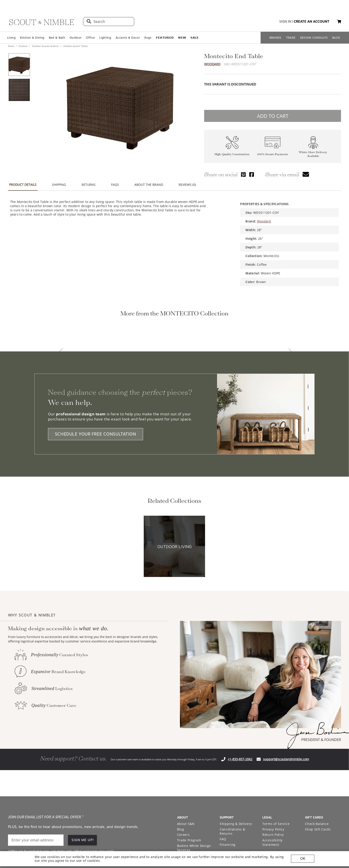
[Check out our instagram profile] (307, 841)
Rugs (148, 38)
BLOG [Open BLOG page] (336, 38)
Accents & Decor (128, 38)
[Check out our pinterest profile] (317, 841)
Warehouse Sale (190, 813)
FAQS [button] (115, 185)
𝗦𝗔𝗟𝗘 (194, 38)
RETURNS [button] (89, 185)
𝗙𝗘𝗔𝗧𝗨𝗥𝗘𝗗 (165, 38)
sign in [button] (285, 22)
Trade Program (189, 798)
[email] (36, 798)
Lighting (105, 38)
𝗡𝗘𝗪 (182, 38)
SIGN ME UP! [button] (83, 798)
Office (90, 38)
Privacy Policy (273, 787)
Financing (228, 802)
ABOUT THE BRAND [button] (149, 185)
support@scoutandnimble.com (286, 717)
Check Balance (317, 782)
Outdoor (76, 38)
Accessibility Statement (272, 800)
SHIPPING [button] (59, 185)
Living (11, 38)
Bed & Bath (57, 38)
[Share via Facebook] (252, 174)
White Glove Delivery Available (313, 154)
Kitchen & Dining (32, 38)
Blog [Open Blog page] (181, 787)
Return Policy (273, 792)
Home (11, 46)
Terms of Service (276, 782)
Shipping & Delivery (236, 782)
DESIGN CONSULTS (314, 38)
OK (303, 859)
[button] (339, 22)
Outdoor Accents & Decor (45, 46)
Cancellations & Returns (232, 789)
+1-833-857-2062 (240, 717)
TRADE (291, 38)
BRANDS (275, 38)
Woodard (212, 64)
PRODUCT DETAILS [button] (23, 185)
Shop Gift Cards (318, 787)
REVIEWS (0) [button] (187, 185)
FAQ (223, 797)
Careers (183, 792)
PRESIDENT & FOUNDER (321, 698)
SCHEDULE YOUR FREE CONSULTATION (96, 392)
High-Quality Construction (232, 154)
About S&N (186, 782)
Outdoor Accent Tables (75, 46)
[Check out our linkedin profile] (338, 841)
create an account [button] (312, 22)
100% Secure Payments (273, 154)
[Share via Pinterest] (243, 174)
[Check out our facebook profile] (328, 841)
